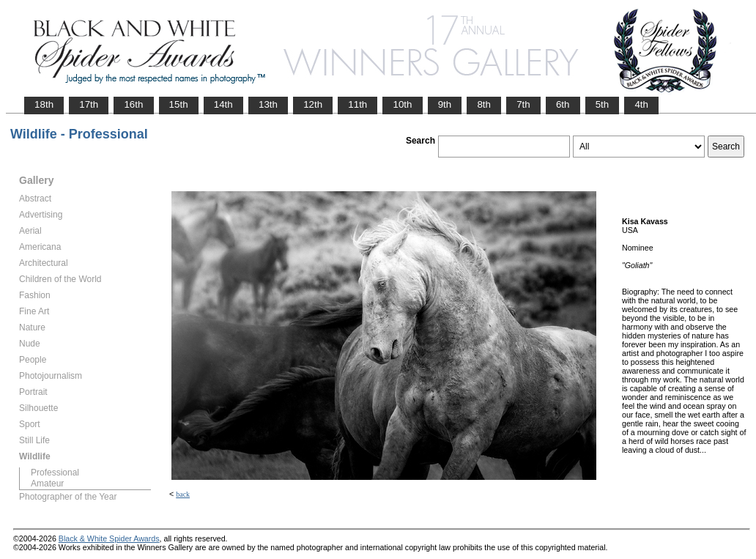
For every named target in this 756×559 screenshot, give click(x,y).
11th (357, 104)
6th (563, 104)
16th (133, 104)
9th (445, 104)
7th (523, 104)
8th (484, 104)
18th (44, 104)
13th (268, 104)
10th (402, 104)
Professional (55, 473)
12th (313, 104)
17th (89, 104)
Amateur (47, 484)
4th (641, 104)
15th (179, 104)
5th (603, 104)
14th (223, 104)
